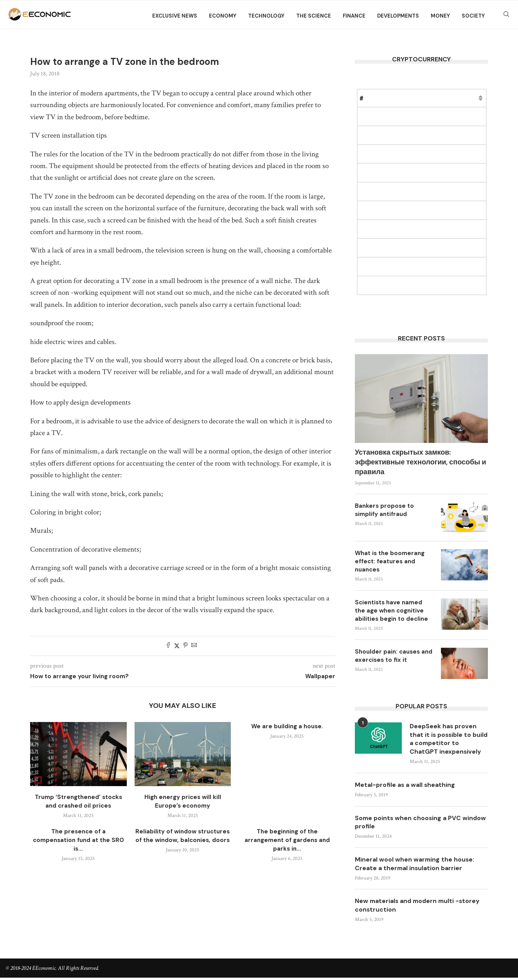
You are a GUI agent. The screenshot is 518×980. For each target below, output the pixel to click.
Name (381, 98)
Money (440, 16)
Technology (266, 16)
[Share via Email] (194, 646)
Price (406, 98)
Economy (223, 16)
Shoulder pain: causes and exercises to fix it (394, 656)
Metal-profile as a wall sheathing (406, 786)
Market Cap (439, 98)
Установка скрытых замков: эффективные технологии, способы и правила (420, 462)
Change (476, 98)
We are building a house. (287, 726)
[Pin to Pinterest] (185, 646)
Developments (398, 16)
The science (314, 16)
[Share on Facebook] (168, 646)
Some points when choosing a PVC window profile (409, 823)
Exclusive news (175, 16)
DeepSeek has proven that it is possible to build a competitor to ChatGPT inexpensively (446, 740)
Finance (354, 16)
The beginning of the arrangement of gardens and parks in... (287, 840)
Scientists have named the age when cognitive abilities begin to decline (391, 611)
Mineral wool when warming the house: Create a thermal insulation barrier (415, 866)
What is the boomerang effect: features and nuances (390, 561)
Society (473, 16)
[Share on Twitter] (177, 646)
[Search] (506, 16)
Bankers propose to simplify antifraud (384, 510)
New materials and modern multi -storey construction (419, 908)
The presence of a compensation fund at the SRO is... (78, 840)
